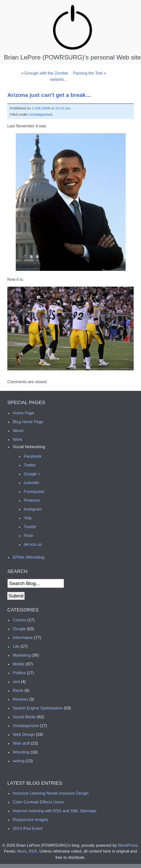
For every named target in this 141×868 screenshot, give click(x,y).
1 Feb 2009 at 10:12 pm (51, 108)
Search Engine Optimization (38, 708)
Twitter (30, 465)
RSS (33, 851)
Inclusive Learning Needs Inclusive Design (51, 793)
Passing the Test (88, 73)
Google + (32, 474)
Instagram (33, 509)
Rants (18, 690)
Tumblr (30, 527)
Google (19, 629)
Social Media (24, 717)
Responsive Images (31, 820)
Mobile (19, 664)
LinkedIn (31, 483)
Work (17, 439)
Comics (20, 620)
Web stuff (21, 743)
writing (19, 761)
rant (16, 682)
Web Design (24, 734)
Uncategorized (41, 114)
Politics (19, 673)
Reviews (21, 699)
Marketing (22, 655)
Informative (23, 638)
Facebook (33, 456)
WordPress (128, 845)
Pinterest (32, 500)
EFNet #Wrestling (29, 557)
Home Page (23, 413)
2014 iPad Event (28, 828)
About (18, 431)
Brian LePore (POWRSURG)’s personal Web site (72, 32)
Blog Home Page (28, 422)
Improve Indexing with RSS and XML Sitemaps (55, 811)
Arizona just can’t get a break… (49, 95)
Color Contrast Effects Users (38, 802)
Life (16, 646)
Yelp (28, 518)
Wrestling (21, 752)
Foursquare (34, 491)
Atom (22, 851)
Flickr (29, 535)
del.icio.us (33, 544)
